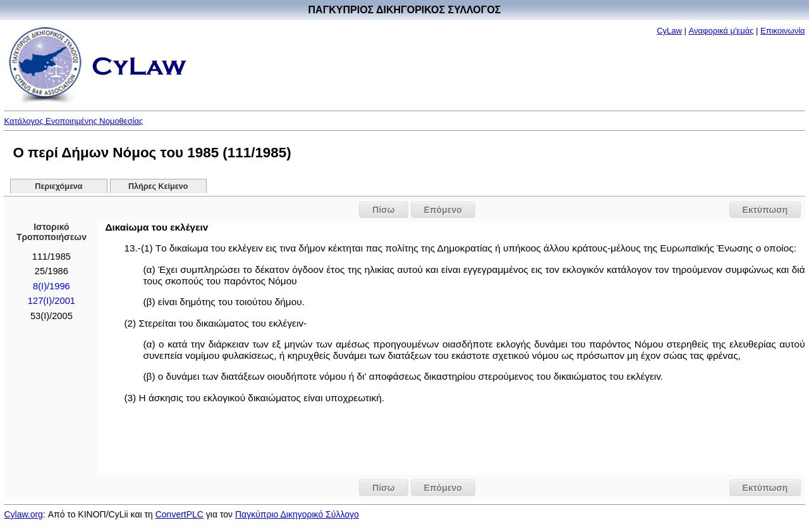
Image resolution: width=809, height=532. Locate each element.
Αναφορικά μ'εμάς (721, 31)
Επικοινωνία (783, 31)
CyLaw (669, 31)
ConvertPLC (179, 514)
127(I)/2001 (52, 301)
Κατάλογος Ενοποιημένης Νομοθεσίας (73, 121)
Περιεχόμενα (58, 186)
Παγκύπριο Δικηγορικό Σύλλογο (297, 514)
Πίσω (383, 210)
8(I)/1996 (52, 286)
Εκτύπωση (765, 210)
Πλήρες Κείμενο (158, 186)
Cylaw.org (23, 514)
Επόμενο (443, 210)
